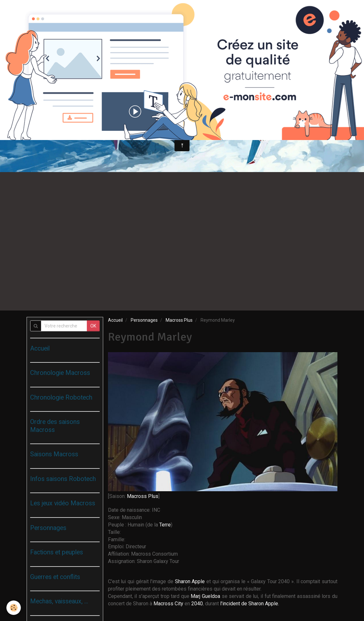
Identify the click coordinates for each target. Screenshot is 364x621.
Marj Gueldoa (205, 596)
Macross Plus (179, 320)
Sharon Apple (190, 581)
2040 (197, 604)
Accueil (115, 320)
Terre (165, 525)
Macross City (168, 604)
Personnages (144, 320)
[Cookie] (14, 608)
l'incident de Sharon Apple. (250, 604)
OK (93, 326)
